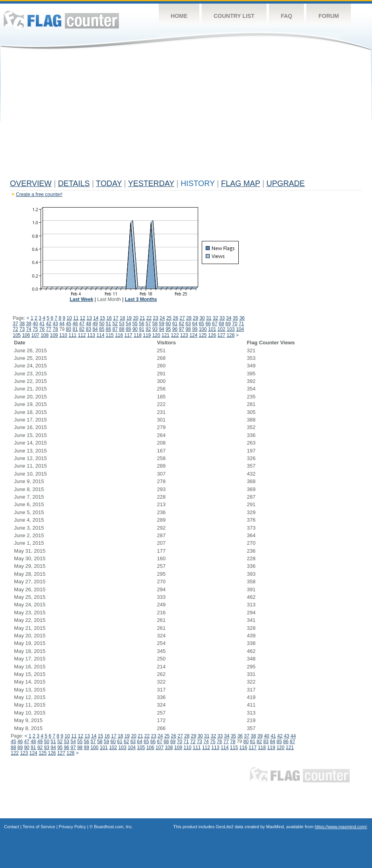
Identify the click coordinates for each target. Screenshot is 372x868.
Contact (12, 827)
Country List (234, 16)
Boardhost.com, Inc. (113, 827)
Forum (328, 16)
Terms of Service (39, 827)
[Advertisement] (186, 116)
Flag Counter (61, 20)
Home (179, 16)
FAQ (287, 16)
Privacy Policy (72, 827)
